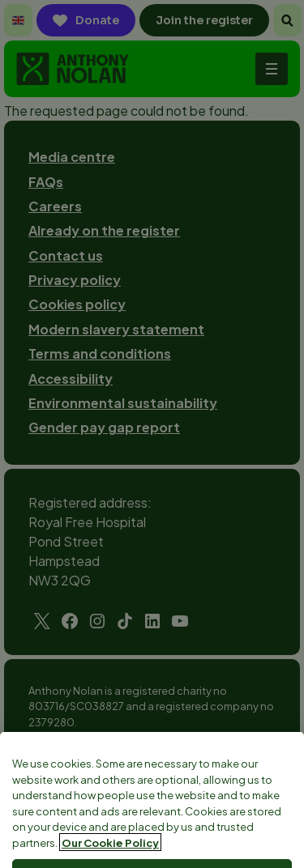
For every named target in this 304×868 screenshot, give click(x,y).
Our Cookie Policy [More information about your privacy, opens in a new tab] (110, 856)
